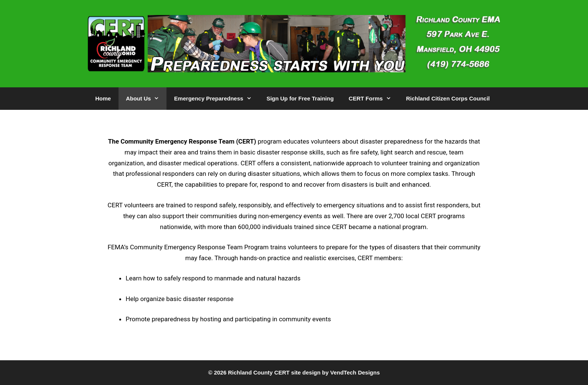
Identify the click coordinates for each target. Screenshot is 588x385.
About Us (146, 99)
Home (103, 98)
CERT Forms (374, 99)
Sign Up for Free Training (300, 98)
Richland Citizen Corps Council (448, 98)
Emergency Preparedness (216, 99)
